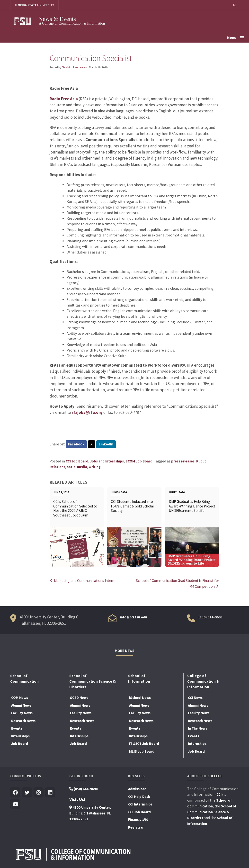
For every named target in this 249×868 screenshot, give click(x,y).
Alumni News (21, 705)
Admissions (137, 789)
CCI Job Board (77, 461)
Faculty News (22, 713)
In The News (198, 728)
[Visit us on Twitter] (27, 792)
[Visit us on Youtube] (15, 804)
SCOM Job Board (139, 461)
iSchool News (140, 697)
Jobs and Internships (107, 461)
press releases (183, 461)
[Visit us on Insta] (39, 792)
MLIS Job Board (142, 751)
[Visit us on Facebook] (15, 792)
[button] (234, 5)
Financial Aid (138, 819)
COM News (20, 697)
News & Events (57, 19)
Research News (23, 720)
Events (17, 728)
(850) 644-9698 (210, 617)
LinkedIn (106, 444)
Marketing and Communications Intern (84, 581)
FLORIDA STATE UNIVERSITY (35, 5)
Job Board (20, 743)
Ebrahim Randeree (73, 67)
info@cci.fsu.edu (133, 617)
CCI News (195, 697)
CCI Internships (140, 804)
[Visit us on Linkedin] (50, 792)
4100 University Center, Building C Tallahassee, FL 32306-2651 (90, 813)
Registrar (136, 827)
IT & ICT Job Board (144, 743)
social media (77, 467)
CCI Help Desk (139, 796)
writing (95, 467)
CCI (219, 794)
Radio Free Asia (64, 99)
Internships (20, 736)
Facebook (76, 444)
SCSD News (79, 697)
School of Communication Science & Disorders (212, 812)
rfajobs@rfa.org (87, 412)
